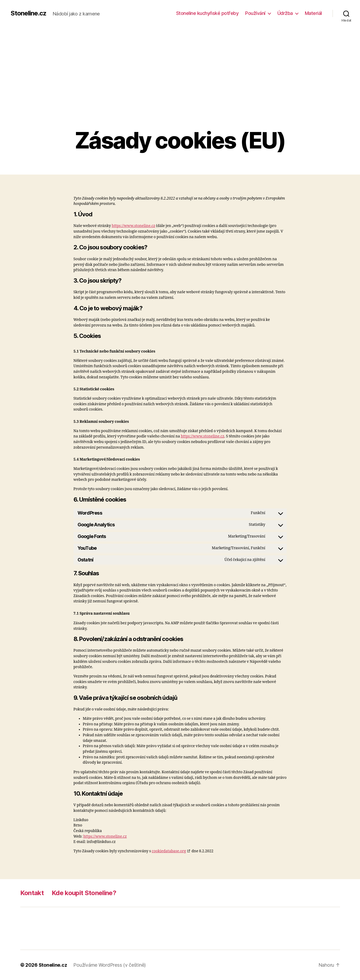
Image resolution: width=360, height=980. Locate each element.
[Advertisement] (180, 88)
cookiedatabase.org (169, 851)
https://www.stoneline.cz (133, 226)
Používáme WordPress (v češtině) (110, 965)
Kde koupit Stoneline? (84, 893)
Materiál (313, 13)
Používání (255, 13)
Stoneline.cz (29, 13)
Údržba (285, 13)
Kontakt (32, 893)
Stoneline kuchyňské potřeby (207, 13)
